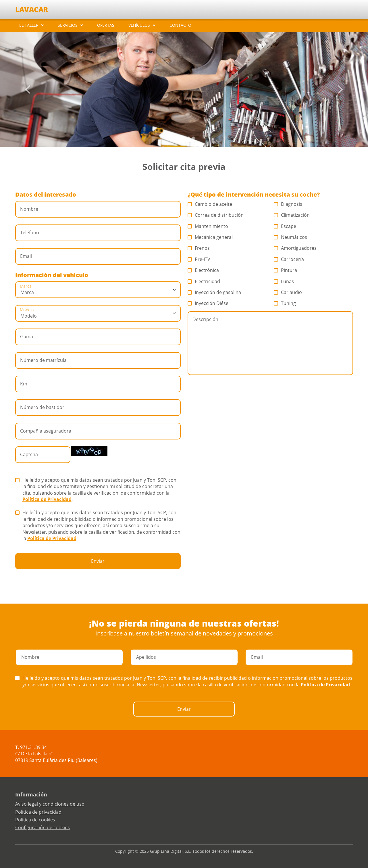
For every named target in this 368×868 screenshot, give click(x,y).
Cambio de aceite (210, 204)
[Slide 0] (175, 138)
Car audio (288, 292)
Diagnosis (288, 204)
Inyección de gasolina (214, 292)
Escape (285, 226)
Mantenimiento (208, 226)
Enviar (98, 561)
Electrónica (203, 270)
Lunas (284, 281)
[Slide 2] (184, 138)
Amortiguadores (295, 248)
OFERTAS (106, 25)
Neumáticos (291, 237)
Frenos (199, 248)
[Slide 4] (193, 138)
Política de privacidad (38, 812)
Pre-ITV (199, 259)
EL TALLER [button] (29, 25)
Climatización (292, 215)
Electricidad (204, 281)
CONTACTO (180, 25)
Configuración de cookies (43, 827)
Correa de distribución (216, 215)
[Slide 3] (189, 138)
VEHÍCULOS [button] (139, 25)
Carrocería (289, 259)
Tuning (285, 303)
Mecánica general (210, 237)
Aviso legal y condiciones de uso (50, 804)
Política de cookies (35, 820)
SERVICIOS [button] (68, 25)
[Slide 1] (180, 138)
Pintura (286, 270)
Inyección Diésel (209, 303)
